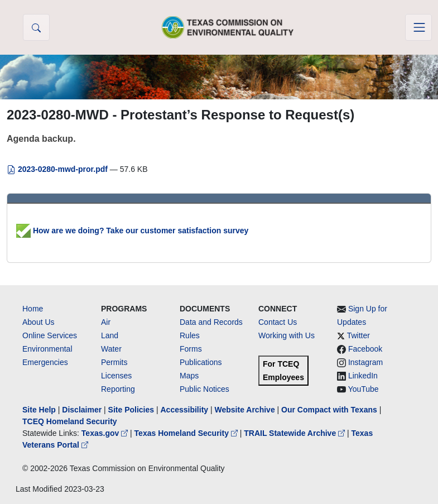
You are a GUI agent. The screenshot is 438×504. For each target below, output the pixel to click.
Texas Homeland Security (187, 433)
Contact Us (278, 322)
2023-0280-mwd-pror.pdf (58, 169)
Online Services (50, 335)
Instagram (365, 362)
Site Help (39, 410)
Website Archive (245, 410)
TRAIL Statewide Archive (295, 433)
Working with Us (287, 335)
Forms (191, 349)
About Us (38, 322)
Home (33, 309)
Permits (114, 362)
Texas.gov (106, 433)
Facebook (365, 349)
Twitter (358, 335)
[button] (36, 27)
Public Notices (204, 389)
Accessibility (185, 410)
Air (106, 322)
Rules (190, 335)
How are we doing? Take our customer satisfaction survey (132, 231)
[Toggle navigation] (418, 27)
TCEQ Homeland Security (70, 421)
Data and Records (211, 322)
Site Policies (131, 410)
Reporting (118, 389)
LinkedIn (363, 376)
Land (110, 335)
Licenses (116, 376)
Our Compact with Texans (329, 410)
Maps (189, 376)
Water (111, 349)
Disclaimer (82, 410)
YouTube (364, 389)
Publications (201, 362)
